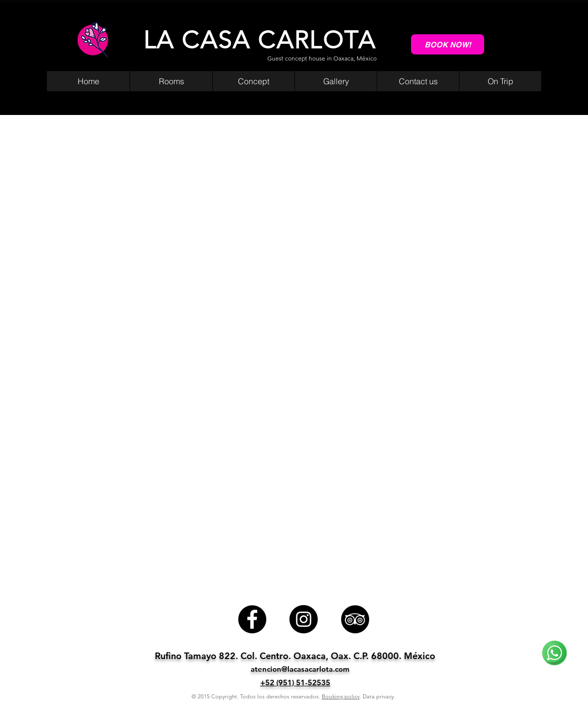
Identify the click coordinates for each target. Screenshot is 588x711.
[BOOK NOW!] (448, 44)
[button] (500, 81)
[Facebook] (252, 619)
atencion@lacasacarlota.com (300, 669)
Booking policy (341, 696)
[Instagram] (304, 619)
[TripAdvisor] (355, 619)
